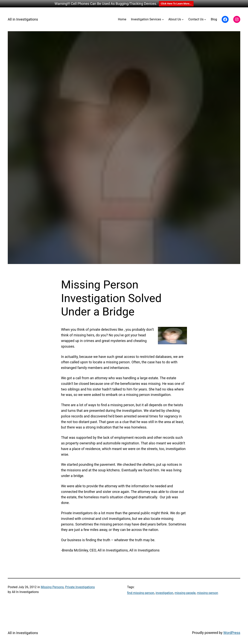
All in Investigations (23, 19)
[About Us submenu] (183, 19)
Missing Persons (52, 587)
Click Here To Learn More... (176, 4)
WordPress (232, 633)
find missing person (141, 593)
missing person (207, 593)
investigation (164, 593)
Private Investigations (80, 587)
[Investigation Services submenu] (163, 19)
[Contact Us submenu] (205, 19)
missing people (185, 593)
